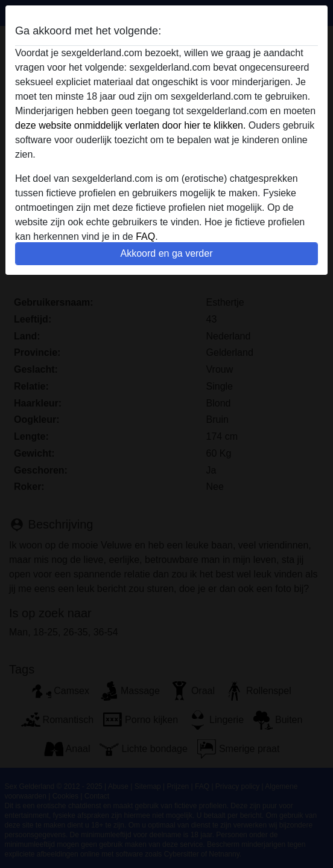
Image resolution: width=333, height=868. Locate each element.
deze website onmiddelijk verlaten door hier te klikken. (130, 125)
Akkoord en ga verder (167, 253)
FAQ (145, 236)
